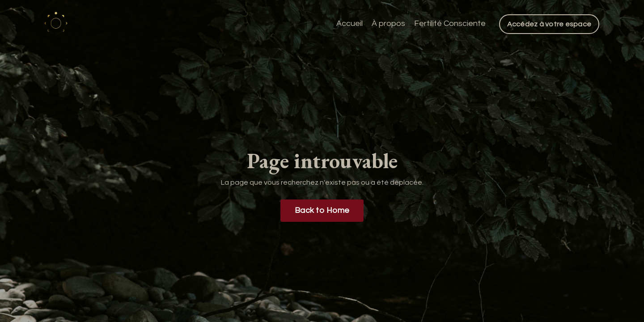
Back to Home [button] (322, 210)
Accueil (350, 23)
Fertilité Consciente (450, 23)
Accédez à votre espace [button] (549, 24)
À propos (388, 23)
